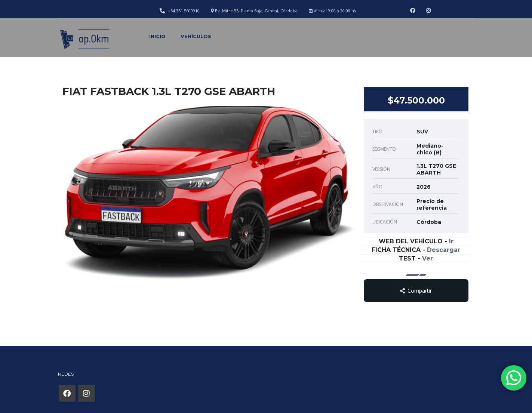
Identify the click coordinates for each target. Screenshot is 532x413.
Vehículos (196, 36)
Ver (428, 258)
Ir (451, 241)
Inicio (157, 36)
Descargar (444, 250)
